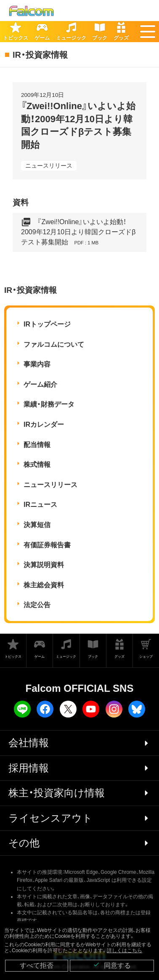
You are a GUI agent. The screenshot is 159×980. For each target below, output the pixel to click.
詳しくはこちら (125, 951)
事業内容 (37, 364)
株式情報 (37, 465)
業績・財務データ (49, 404)
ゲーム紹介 (40, 384)
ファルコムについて (54, 344)
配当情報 (37, 445)
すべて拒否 (37, 965)
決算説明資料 (44, 565)
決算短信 (37, 525)
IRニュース (40, 505)
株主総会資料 (44, 585)
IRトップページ (47, 324)
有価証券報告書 (47, 545)
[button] (148, 32)
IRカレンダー (44, 424)
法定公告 (37, 605)
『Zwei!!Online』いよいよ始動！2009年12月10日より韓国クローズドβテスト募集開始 (78, 232)
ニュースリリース (49, 166)
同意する (112, 965)
